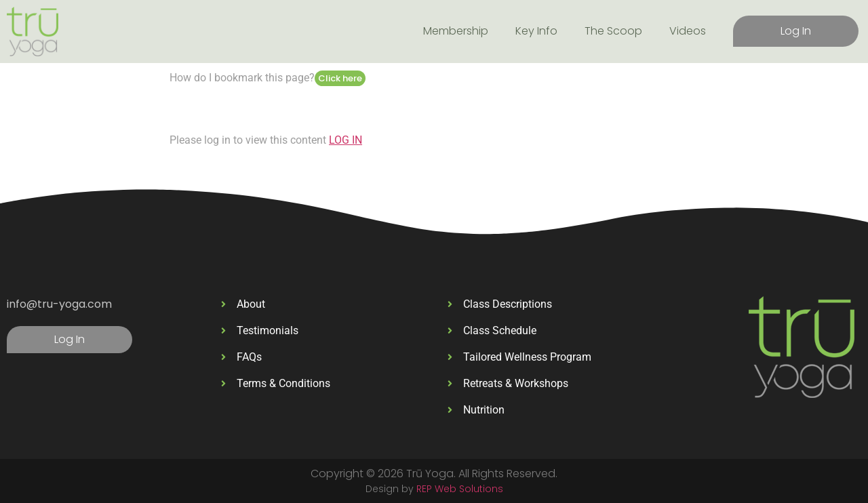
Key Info (536, 31)
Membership (456, 31)
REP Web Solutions (460, 489)
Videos (688, 31)
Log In (796, 31)
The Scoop (613, 31)
